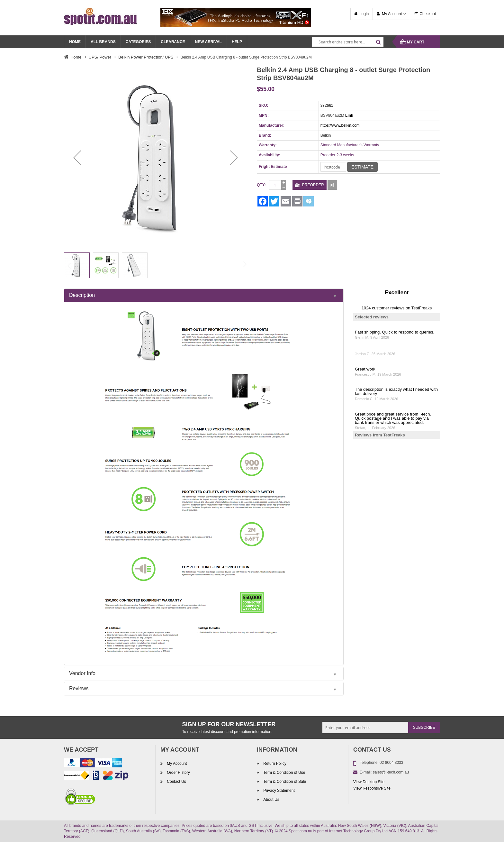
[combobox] (348, 42)
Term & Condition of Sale (284, 782)
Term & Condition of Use (284, 773)
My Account (392, 14)
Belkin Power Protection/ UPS (146, 57)
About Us (271, 800)
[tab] (204, 295)
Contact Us (176, 782)
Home (76, 57)
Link (349, 115)
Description (82, 295)
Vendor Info (82, 673)
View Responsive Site (372, 788)
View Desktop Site (369, 782)
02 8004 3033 (391, 763)
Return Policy (274, 764)
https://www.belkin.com (340, 125)
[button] (77, 158)
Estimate (362, 167)
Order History (178, 773)
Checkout (428, 14)
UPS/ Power (100, 57)
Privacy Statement (279, 791)
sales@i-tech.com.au (391, 772)
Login (364, 14)
